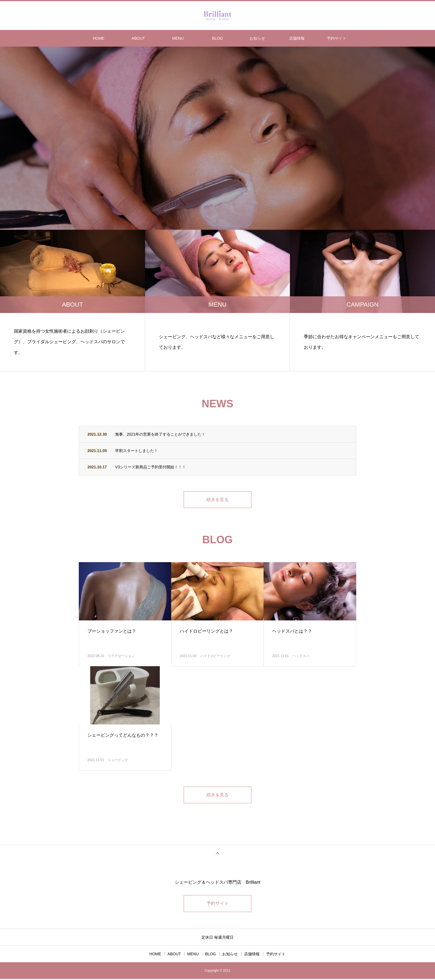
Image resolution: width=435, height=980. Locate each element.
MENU (178, 38)
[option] (217, 138)
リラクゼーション (121, 656)
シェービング (118, 761)
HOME (98, 38)
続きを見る (217, 500)
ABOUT (138, 38)
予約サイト (337, 38)
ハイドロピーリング (215, 656)
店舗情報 (297, 38)
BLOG (218, 38)
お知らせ (257, 38)
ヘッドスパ (301, 656)
